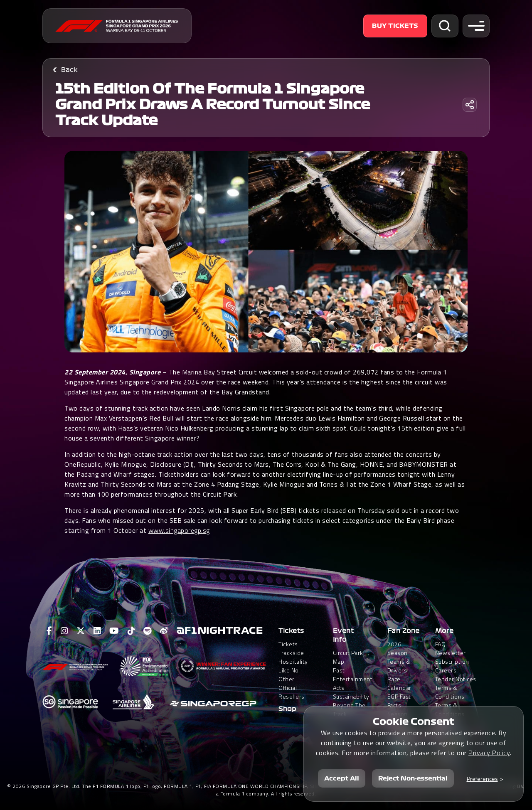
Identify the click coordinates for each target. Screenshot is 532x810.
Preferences (482, 779)
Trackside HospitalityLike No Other (293, 666)
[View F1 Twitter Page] (81, 631)
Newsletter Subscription (452, 657)
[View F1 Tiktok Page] (132, 631)
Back (69, 70)
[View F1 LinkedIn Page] (97, 631)
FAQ (441, 644)
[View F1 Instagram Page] (65, 631)
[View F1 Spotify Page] (148, 631)
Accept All (342, 778)
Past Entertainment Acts (353, 679)
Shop (287, 709)
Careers (446, 670)
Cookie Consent (414, 721)
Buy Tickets (395, 26)
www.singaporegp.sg (179, 530)
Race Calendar (399, 683)
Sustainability (351, 696)
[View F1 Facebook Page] (49, 631)
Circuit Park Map (348, 657)
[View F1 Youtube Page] (114, 631)
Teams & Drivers (399, 666)
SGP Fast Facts (399, 701)
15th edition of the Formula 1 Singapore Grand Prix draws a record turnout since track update (213, 105)
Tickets (291, 631)
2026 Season (398, 648)
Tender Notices (456, 679)
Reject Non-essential (413, 778)
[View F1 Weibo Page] (164, 631)
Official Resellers (292, 692)
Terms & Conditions (450, 692)
